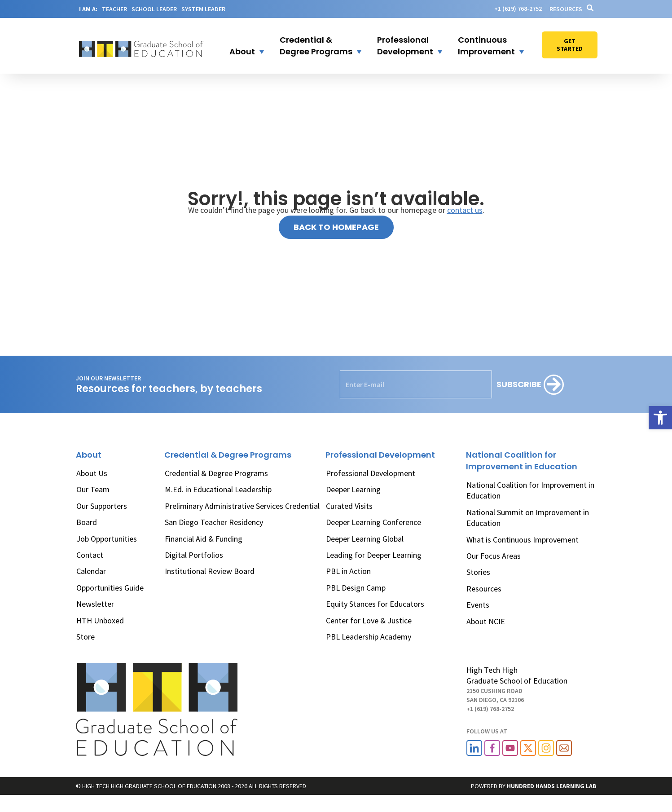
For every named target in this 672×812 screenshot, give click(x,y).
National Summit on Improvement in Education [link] (528, 518)
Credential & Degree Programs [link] (216, 473)
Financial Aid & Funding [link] (204, 539)
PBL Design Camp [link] (356, 588)
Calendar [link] (91, 571)
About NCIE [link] (486, 621)
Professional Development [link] (371, 473)
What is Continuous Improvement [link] (523, 540)
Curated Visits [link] (349, 506)
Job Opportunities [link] (107, 539)
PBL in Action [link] (348, 571)
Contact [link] (90, 555)
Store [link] (86, 637)
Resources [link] (566, 9)
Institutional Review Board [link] (210, 571)
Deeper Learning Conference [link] (373, 522)
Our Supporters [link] (102, 506)
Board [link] (87, 522)
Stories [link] (478, 572)
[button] (241, 46)
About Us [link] (92, 473)
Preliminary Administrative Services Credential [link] (242, 506)
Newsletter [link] (95, 604)
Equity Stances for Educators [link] (375, 604)
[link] (660, 418)
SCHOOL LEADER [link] (154, 9)
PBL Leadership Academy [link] (369, 637)
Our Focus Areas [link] (494, 556)
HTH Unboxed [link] (100, 620)
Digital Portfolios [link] (194, 555)
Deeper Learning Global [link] (365, 539)
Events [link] (478, 605)
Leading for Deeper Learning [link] (374, 555)
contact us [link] (465, 210)
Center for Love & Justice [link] (369, 620)
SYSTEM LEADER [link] (203, 9)
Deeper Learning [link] (353, 489)
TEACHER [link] (114, 9)
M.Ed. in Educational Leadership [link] (218, 489)
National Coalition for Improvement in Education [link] (530, 490)
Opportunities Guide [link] (110, 588)
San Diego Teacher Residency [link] (214, 522)
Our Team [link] (93, 489)
